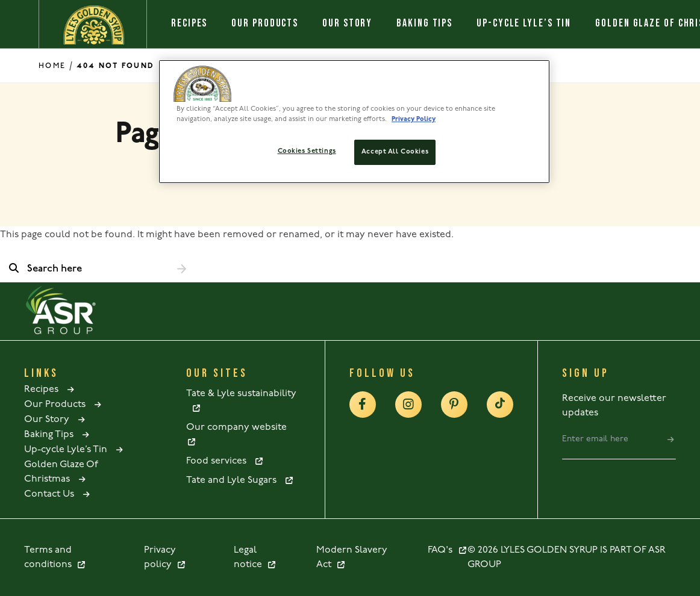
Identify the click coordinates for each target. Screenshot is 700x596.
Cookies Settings (307, 151)
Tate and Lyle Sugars (240, 480)
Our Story (347, 23)
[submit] (671, 439)
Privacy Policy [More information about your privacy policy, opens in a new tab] (414, 119)
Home (52, 66)
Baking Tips (424, 23)
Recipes (189, 23)
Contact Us (58, 494)
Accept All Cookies (395, 152)
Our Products (265, 23)
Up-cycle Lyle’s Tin (524, 23)
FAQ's (448, 550)
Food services (225, 461)
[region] (354, 122)
